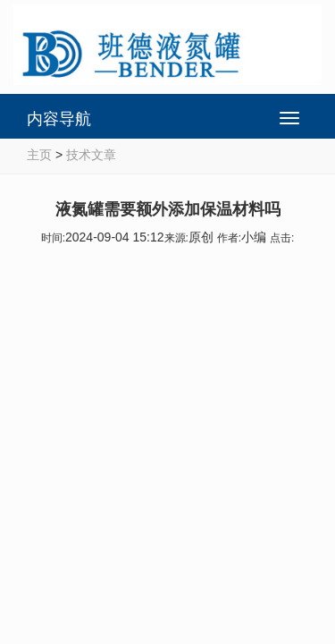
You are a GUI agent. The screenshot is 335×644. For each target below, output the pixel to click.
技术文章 (91, 155)
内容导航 (59, 119)
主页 (39, 155)
